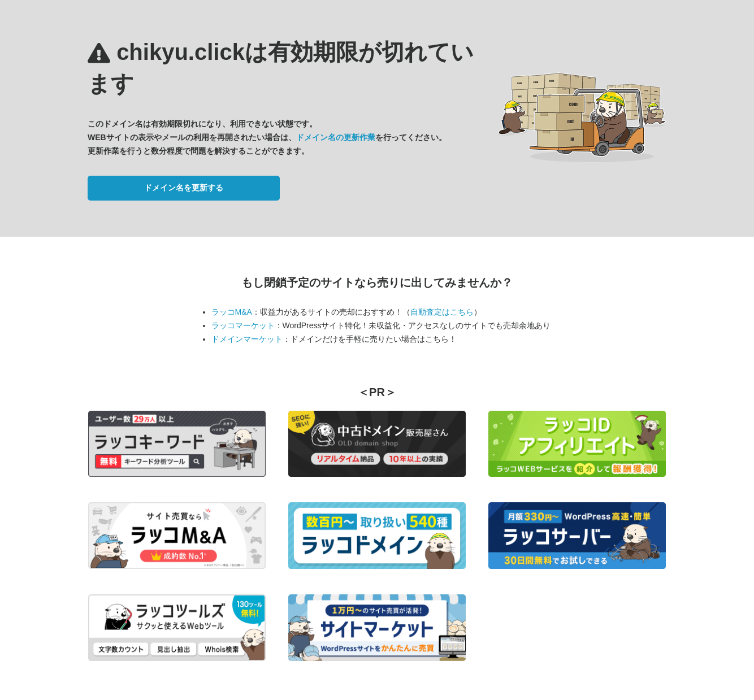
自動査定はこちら (442, 312)
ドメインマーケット (247, 339)
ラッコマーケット (243, 325)
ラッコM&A (232, 312)
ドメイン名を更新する (184, 188)
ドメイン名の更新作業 (336, 137)
